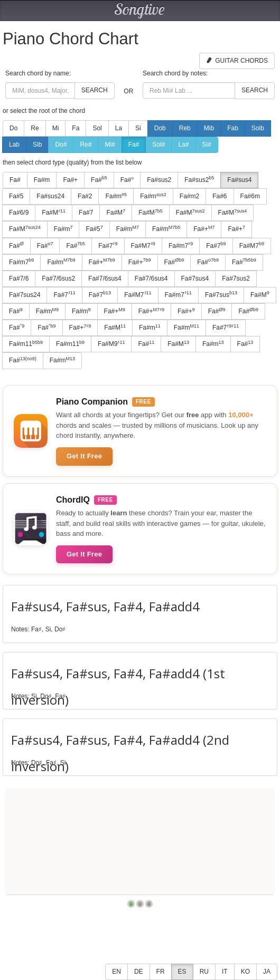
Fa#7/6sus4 (105, 278)
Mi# (110, 145)
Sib (37, 145)
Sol (97, 128)
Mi (56, 128)
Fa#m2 (189, 196)
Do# (61, 145)
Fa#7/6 (19, 278)
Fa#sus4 (239, 180)
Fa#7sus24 (25, 295)
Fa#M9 (111, 344)
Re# (86, 145)
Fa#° (127, 180)
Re (35, 128)
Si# (207, 145)
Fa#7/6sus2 (58, 278)
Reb (185, 128)
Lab (14, 145)
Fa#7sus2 (236, 278)
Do (13, 128)
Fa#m (42, 180)
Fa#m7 (181, 245)
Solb (258, 128)
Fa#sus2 (159, 180)
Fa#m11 (26, 344)
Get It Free (84, 456)
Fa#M (54, 213)
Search (95, 90)
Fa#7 (86, 213)
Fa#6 (220, 196)
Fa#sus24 (50, 196)
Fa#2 (85, 196)
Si (138, 128)
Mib (209, 128)
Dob (160, 128)
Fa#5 (16, 196)
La (119, 128)
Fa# (134, 145)
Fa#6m (250, 196)
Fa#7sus (221, 294)
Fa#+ (70, 180)
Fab (233, 128)
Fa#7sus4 (195, 278)
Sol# (158, 145)
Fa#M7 (143, 245)
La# (183, 145)
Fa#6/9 (19, 213)
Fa (76, 128)
